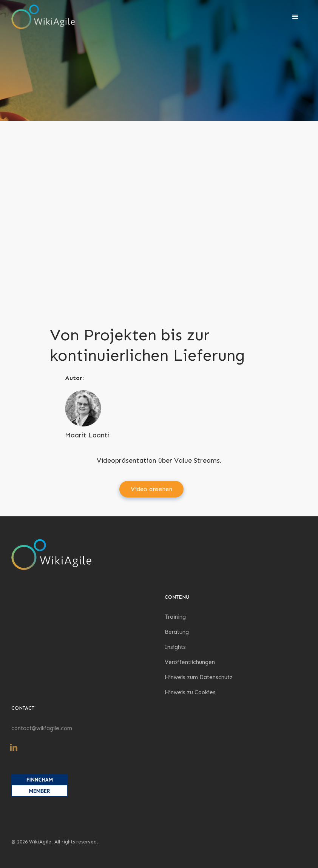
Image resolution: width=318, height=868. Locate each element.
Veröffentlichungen (190, 662)
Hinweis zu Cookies (190, 692)
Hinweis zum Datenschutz (199, 677)
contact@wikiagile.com (42, 728)
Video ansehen (151, 489)
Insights (175, 647)
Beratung (177, 632)
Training (175, 617)
